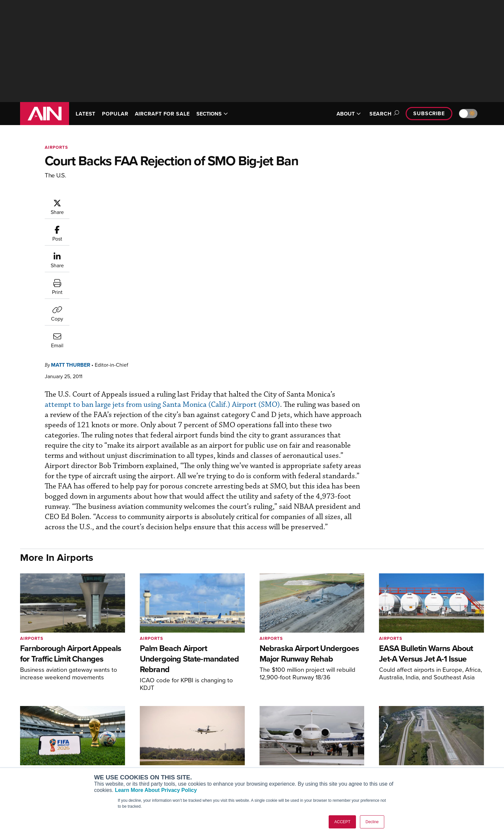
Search (383, 114)
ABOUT (349, 114)
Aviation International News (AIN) (147, 742)
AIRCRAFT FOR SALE (162, 114)
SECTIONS (212, 114)
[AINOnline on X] (48, 746)
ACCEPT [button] (342, 822)
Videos (311, 759)
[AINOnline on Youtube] (35, 746)
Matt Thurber (110, 202)
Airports (56, 147)
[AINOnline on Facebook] (22, 746)
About (408, 733)
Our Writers (414, 742)
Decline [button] (372, 822)
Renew (213, 751)
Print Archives (318, 733)
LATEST (86, 114)
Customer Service (224, 742)
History (409, 751)
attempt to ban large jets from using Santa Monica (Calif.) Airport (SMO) (232, 242)
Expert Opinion (319, 742)
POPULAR (115, 114)
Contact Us (413, 759)
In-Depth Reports (321, 751)
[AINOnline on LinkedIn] (61, 746)
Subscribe (429, 113)
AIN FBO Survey (128, 733)
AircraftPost (124, 751)
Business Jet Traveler (134, 759)
